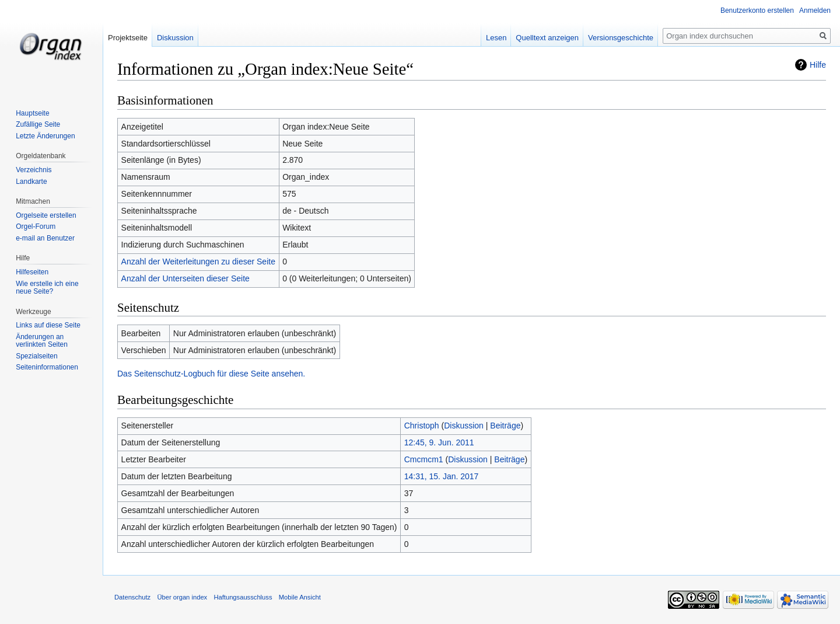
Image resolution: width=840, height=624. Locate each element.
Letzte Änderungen (45, 136)
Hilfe (818, 65)
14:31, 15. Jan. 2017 (442, 476)
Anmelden (815, 11)
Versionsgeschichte (621, 38)
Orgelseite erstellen (46, 215)
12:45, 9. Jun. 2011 (439, 442)
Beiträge (505, 426)
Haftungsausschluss (243, 597)
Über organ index (182, 597)
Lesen (496, 38)
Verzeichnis (34, 170)
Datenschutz (132, 597)
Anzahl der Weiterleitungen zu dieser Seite (198, 262)
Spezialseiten (36, 356)
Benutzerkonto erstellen (757, 11)
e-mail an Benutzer (45, 238)
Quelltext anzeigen (547, 38)
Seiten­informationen (47, 367)
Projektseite (128, 38)
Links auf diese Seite (48, 325)
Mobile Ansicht (300, 597)
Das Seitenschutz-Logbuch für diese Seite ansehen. (211, 374)
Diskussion (464, 426)
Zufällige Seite (38, 124)
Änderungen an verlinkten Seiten (42, 341)
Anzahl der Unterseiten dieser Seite (185, 278)
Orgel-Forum (36, 226)
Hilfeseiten (32, 272)
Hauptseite (32, 113)
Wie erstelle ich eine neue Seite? (47, 288)
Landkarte (31, 182)
